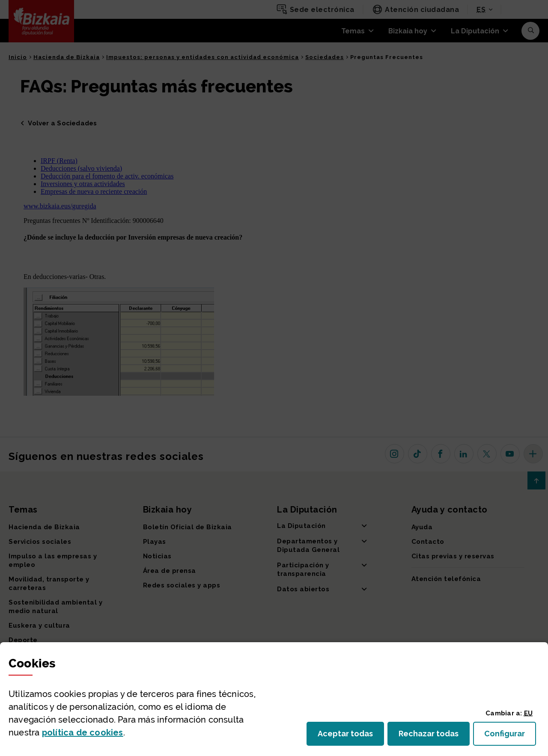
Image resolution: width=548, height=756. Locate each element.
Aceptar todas (351, 736)
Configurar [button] (510, 736)
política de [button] (83, 732)
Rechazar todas (434, 736)
